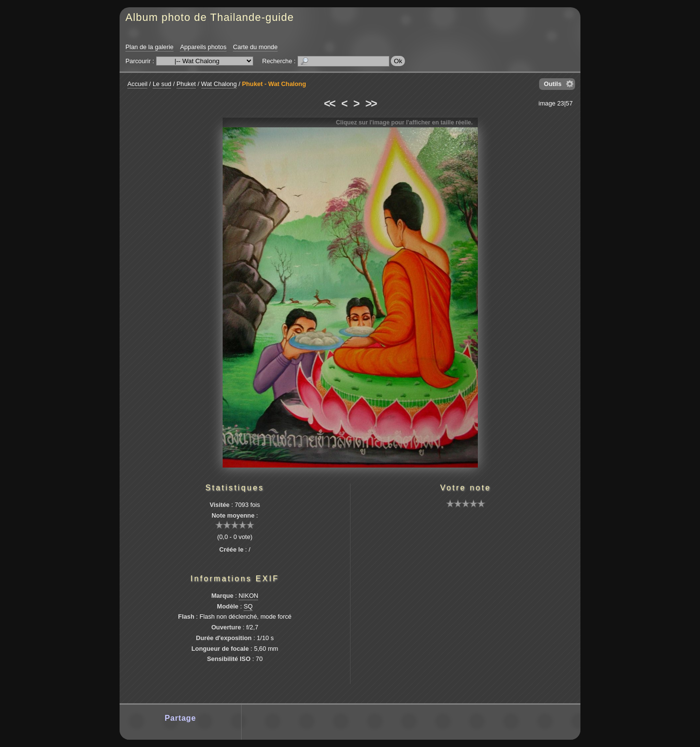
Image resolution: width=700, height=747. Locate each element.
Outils (553, 84)
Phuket (186, 84)
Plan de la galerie (149, 47)
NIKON (249, 596)
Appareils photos (203, 47)
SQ (248, 606)
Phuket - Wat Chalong (274, 84)
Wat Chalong (219, 84)
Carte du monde (255, 47)
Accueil (137, 84)
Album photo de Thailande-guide (210, 17)
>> (371, 104)
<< (329, 104)
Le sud (162, 84)
